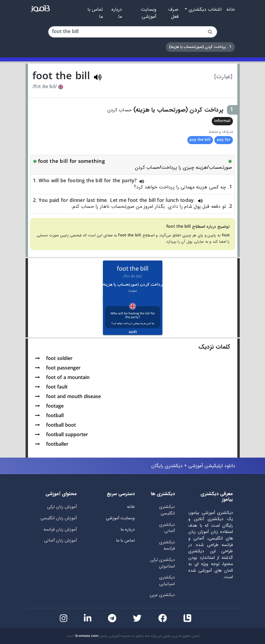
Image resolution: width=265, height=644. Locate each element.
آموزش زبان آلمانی (60, 541)
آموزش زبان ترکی (62, 507)
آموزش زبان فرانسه (60, 530)
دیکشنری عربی (162, 595)
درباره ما (117, 13)
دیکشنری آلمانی (167, 528)
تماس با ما (95, 13)
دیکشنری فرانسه (167, 546)
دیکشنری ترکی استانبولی (163, 563)
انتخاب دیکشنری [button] (204, 10)
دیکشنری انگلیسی (167, 510)
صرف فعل (173, 13)
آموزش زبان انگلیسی (59, 518)
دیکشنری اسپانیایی (167, 581)
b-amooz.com (87, 636)
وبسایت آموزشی (149, 13)
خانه (231, 10)
